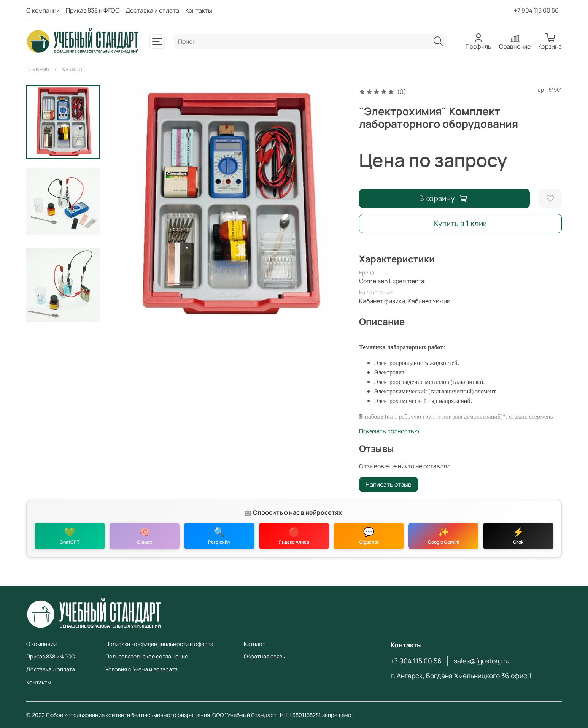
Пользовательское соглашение (147, 656)
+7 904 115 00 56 (536, 10)
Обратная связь (265, 656)
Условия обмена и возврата (141, 669)
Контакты (199, 10)
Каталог (73, 69)
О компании (43, 10)
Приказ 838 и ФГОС (93, 10)
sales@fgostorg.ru (482, 661)
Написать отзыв (389, 484)
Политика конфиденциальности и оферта (159, 644)
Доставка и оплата (152, 10)
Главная (38, 69)
